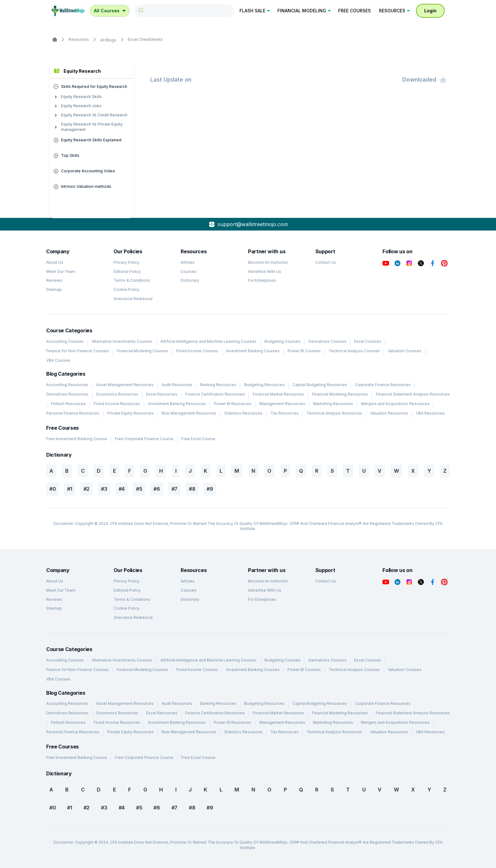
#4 (122, 489)
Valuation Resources (389, 413)
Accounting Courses (65, 341)
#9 (210, 489)
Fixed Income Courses (197, 351)
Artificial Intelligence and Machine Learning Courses (208, 341)
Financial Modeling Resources (340, 394)
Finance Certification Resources (215, 394)
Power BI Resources (233, 404)
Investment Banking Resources (177, 404)
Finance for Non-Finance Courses (77, 351)
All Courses (110, 11)
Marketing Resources (333, 404)
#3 (104, 489)
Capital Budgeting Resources (320, 385)
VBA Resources (430, 413)
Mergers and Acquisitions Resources (395, 404)
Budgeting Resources (264, 385)
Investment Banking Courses (253, 351)
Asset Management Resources (125, 385)
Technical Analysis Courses (354, 351)
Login (430, 11)
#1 (69, 489)
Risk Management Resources (189, 413)
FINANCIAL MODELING (305, 11)
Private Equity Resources (130, 413)
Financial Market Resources (278, 394)
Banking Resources (218, 385)
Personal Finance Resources (73, 413)
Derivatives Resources (67, 394)
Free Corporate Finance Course (144, 439)
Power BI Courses (304, 351)
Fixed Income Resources (117, 404)
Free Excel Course (198, 439)
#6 (157, 489)
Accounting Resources (67, 385)
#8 (192, 489)
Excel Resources (162, 394)
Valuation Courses (405, 351)
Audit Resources (177, 385)
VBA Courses (58, 360)
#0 (53, 489)
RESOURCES (395, 11)
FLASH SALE (255, 11)
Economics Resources (117, 394)
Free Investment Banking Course (77, 439)
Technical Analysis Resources (334, 413)
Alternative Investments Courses (122, 341)
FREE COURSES (354, 11)
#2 (87, 489)
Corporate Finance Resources (383, 385)
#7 (174, 489)
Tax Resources (285, 413)
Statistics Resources (243, 413)
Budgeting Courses (282, 341)
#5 (139, 489)
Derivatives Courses (327, 341)
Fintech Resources (68, 404)
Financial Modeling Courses (143, 351)
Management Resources (282, 404)
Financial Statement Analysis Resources (413, 394)
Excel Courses (368, 341)
